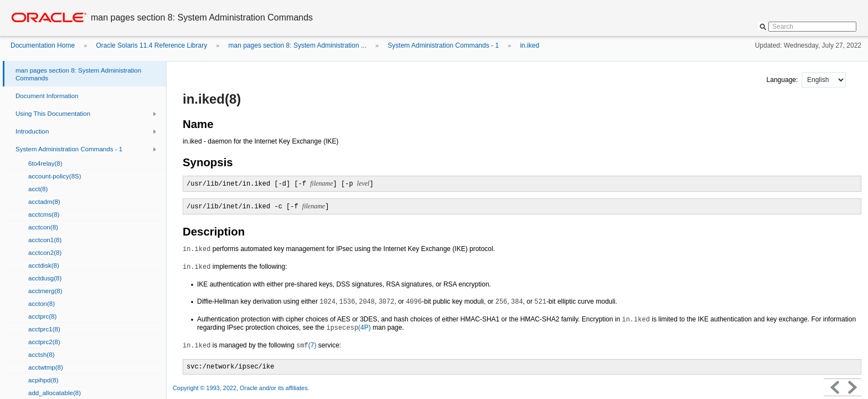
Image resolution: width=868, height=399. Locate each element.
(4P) (348, 328)
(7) (306, 345)
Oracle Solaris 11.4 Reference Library (151, 45)
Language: (783, 80)
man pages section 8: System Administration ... (298, 45)
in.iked (529, 45)
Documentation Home (43, 45)
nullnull (824, 80)
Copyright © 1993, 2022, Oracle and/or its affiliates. (242, 388)
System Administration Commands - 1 (443, 45)
